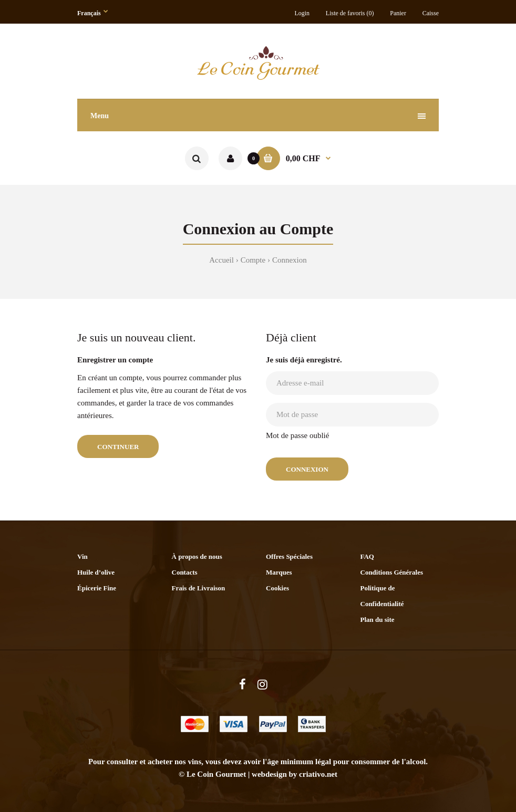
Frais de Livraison (199, 588)
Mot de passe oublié (297, 435)
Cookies (277, 588)
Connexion (290, 260)
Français (89, 13)
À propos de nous (197, 556)
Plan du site (378, 620)
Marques (279, 572)
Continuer (118, 447)
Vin (82, 556)
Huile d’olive (96, 572)
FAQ (367, 556)
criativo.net (318, 774)
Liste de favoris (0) (350, 13)
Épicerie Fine (97, 588)
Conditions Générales (392, 572)
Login (302, 13)
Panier (398, 13)
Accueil (221, 260)
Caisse (431, 13)
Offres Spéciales (289, 556)
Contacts (185, 572)
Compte (253, 260)
